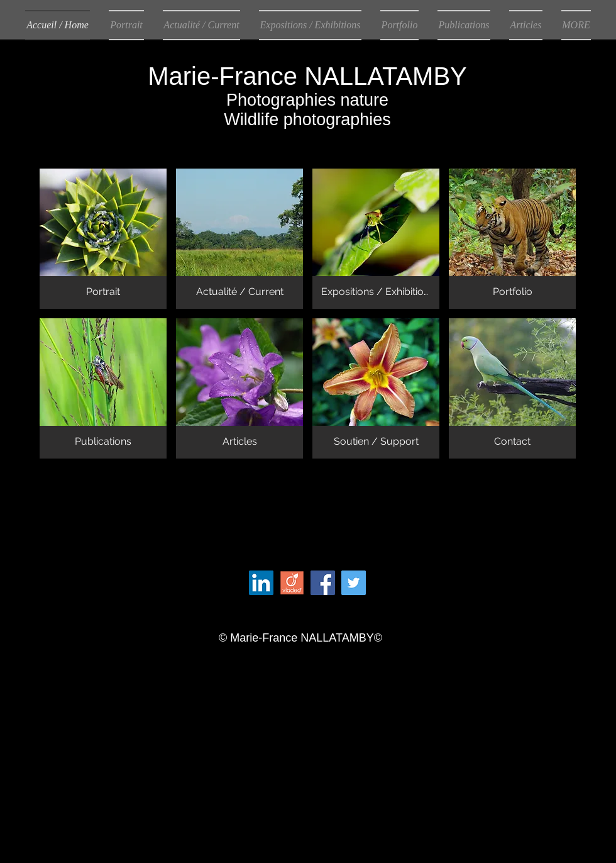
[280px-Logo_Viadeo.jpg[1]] (292, 583)
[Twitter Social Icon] (354, 583)
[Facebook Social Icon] (323, 583)
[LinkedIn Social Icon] (261, 583)
